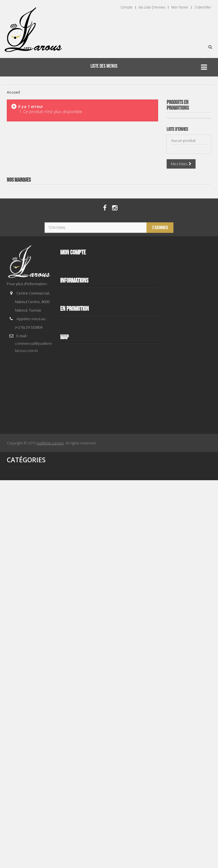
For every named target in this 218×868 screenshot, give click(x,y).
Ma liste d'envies (152, 7)
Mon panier (180, 7)
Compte (126, 7)
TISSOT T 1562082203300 (189, 482)
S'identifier (203, 7)
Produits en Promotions (178, 105)
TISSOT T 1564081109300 (189, 611)
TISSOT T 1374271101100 (189, 353)
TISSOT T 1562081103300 (189, 740)
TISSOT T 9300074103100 (189, 223)
